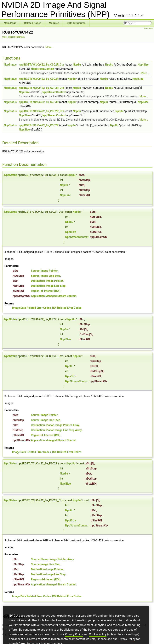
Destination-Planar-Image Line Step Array (56, 430)
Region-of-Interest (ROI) (46, 291)
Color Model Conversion (13, 37)
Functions (148, 29)
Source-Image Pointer (44, 271)
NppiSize (143, 65)
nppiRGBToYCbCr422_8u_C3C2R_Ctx (41, 65)
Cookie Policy (98, 642)
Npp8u (77, 65)
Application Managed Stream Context (54, 296)
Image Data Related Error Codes (32, 308)
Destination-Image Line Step (48, 286)
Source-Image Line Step (46, 276)
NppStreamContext (43, 69)
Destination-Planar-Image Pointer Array (55, 425)
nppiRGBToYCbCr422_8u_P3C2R (39, 125)
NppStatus (10, 65)
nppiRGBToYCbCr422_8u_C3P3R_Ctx (41, 88)
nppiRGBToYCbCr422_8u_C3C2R (39, 79)
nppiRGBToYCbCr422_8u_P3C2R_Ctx (41, 111)
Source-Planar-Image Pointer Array (52, 559)
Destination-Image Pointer (47, 281)
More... (50, 47)
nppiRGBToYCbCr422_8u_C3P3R (39, 102)
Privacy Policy (74, 642)
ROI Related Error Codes (67, 308)
